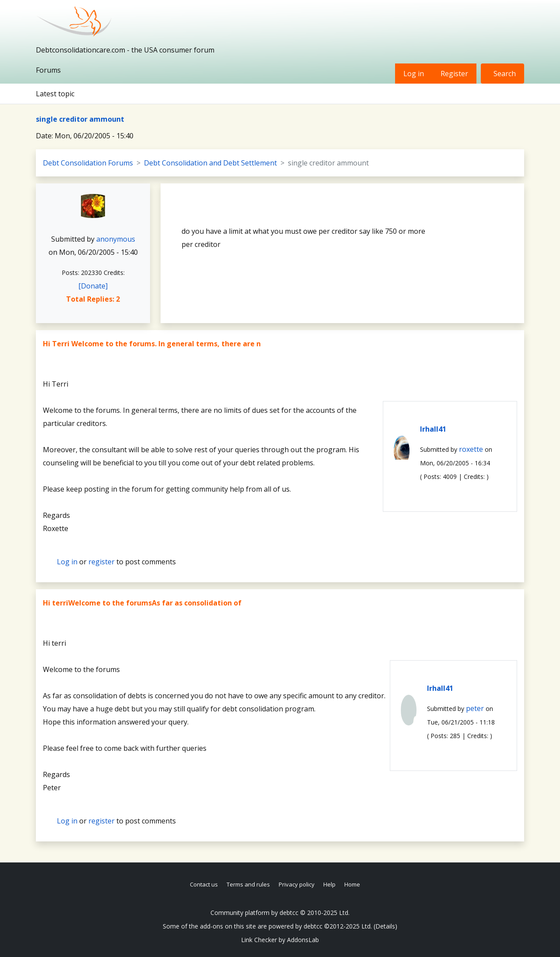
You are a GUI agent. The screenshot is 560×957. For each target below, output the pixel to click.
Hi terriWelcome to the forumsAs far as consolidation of (142, 603)
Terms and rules (248, 884)
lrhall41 (433, 429)
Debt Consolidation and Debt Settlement (210, 163)
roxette (471, 449)
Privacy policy (297, 884)
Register (454, 74)
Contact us (204, 884)
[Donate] (93, 286)
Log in (414, 74)
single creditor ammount (80, 119)
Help (329, 884)
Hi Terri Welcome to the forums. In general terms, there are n (152, 344)
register (101, 562)
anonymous (116, 239)
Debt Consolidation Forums (88, 163)
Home (352, 884)
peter (475, 708)
